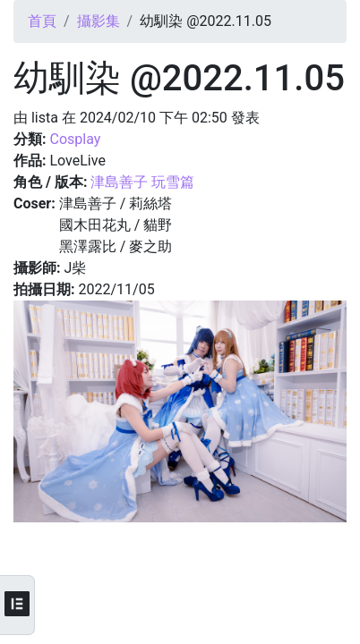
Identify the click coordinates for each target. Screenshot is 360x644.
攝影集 (99, 21)
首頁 (42, 21)
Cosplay (75, 139)
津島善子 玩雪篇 (142, 182)
